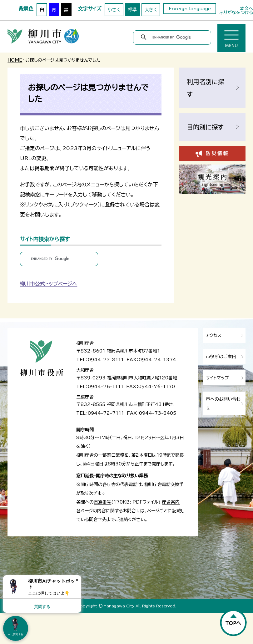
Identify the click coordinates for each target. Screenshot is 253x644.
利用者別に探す (205, 88)
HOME (15, 60)
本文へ (246, 8)
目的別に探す (205, 127)
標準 (132, 10)
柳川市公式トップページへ (49, 284)
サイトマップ (217, 378)
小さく (114, 10)
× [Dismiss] (77, 580)
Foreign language (190, 9)
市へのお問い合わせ (223, 403)
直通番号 (102, 502)
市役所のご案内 (221, 357)
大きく (151, 10)
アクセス (214, 335)
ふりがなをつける (236, 13)
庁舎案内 (171, 502)
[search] (173, 37)
